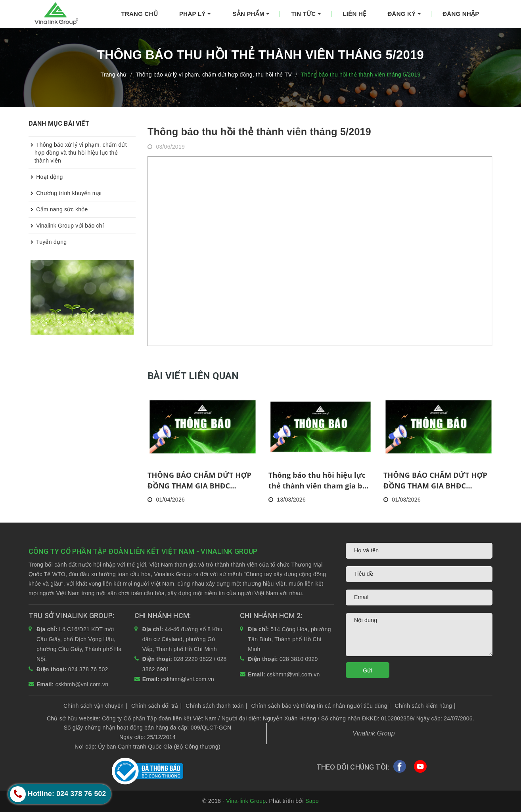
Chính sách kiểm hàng (425, 706)
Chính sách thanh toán (216, 706)
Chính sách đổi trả (156, 706)
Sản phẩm (251, 14)
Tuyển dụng (48, 242)
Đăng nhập (461, 14)
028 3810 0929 (299, 659)
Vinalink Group (374, 733)
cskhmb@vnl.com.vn (82, 684)
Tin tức (306, 14)
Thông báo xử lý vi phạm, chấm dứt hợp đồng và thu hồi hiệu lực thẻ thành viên (78, 150)
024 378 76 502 (88, 669)
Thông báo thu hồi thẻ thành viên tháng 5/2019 (259, 132)
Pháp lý (195, 14)
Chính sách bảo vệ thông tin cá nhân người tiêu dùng (321, 706)
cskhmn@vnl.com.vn (188, 679)
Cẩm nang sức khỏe (58, 209)
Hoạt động (46, 177)
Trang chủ (140, 14)
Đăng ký (404, 14)
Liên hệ (354, 14)
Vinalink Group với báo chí (66, 226)
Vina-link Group (246, 801)
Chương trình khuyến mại (65, 193)
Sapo (312, 801)
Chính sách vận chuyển (95, 706)
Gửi (368, 670)
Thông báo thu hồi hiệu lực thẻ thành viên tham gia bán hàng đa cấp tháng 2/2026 (320, 481)
